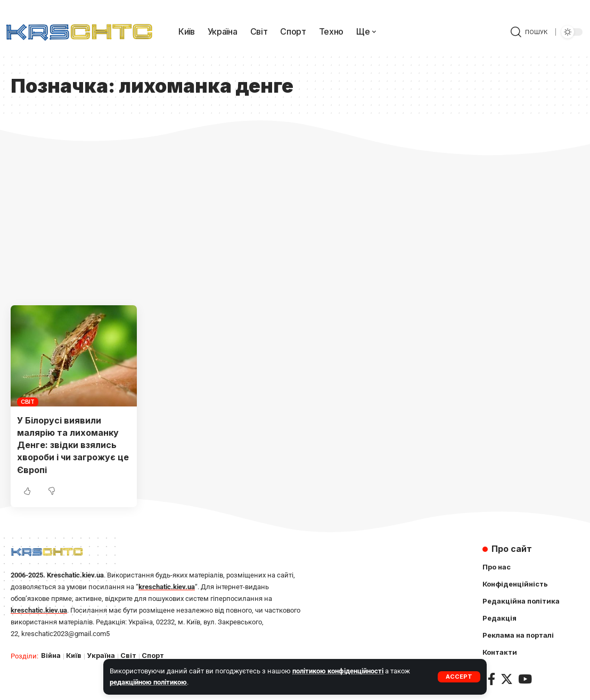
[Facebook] (491, 679)
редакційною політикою (148, 682)
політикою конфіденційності (338, 671)
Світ (28, 402)
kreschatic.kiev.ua (167, 587)
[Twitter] (507, 679)
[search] (529, 32)
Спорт (153, 656)
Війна (51, 656)
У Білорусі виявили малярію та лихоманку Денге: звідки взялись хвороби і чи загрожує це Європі (73, 445)
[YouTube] (525, 679)
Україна (101, 656)
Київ (74, 656)
